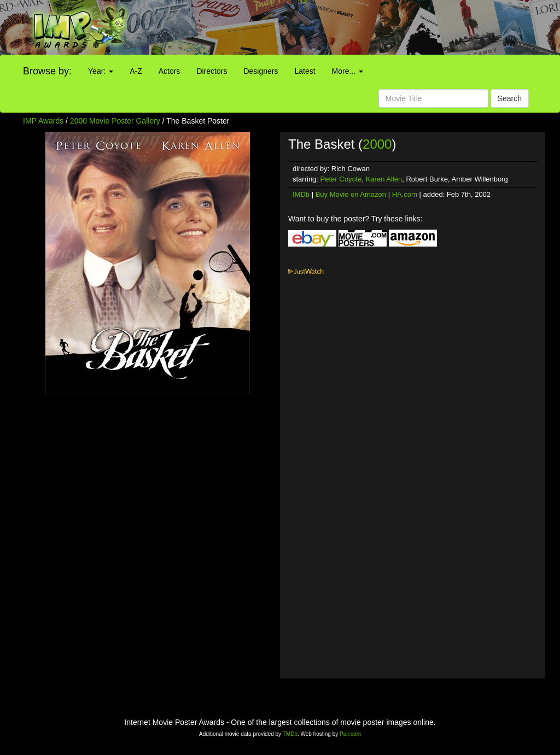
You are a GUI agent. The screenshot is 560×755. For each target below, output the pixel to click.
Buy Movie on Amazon (351, 194)
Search (510, 98)
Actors (170, 71)
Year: (101, 71)
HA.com (405, 194)
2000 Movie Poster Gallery (115, 121)
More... (348, 71)
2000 (377, 144)
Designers (261, 71)
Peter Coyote (341, 179)
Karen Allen (384, 179)
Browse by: (47, 71)
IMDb (301, 194)
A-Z (136, 71)
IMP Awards (43, 121)
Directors (212, 71)
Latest (305, 71)
